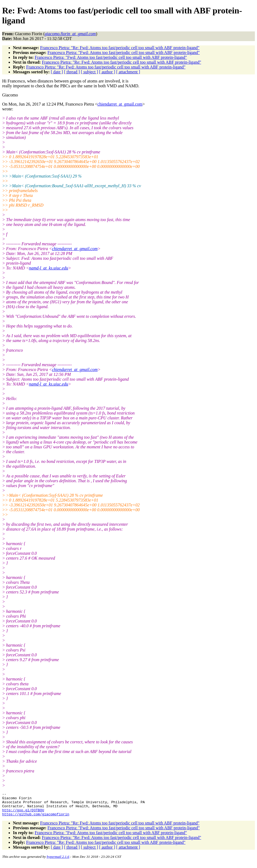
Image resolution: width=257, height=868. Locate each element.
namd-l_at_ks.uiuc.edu (49, 268)
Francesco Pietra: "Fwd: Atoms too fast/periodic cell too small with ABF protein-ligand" (124, 53)
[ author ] (107, 72)
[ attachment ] (128, 72)
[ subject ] (90, 72)
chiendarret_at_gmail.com (120, 104)
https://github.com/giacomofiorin (36, 819)
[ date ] (57, 72)
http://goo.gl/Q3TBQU (23, 814)
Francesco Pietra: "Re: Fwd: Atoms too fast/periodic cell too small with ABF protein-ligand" (120, 48)
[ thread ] (72, 72)
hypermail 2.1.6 (58, 861)
